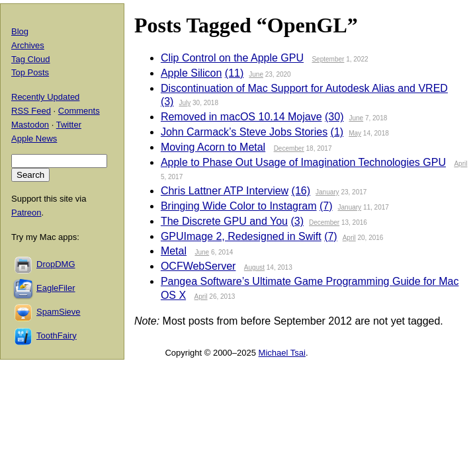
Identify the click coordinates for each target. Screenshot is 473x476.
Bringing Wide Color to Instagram (239, 206)
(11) (234, 73)
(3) (167, 101)
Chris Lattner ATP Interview (225, 191)
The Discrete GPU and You (224, 221)
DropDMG (56, 264)
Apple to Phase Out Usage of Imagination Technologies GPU (303, 162)
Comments (79, 111)
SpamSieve (58, 312)
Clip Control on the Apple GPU (232, 58)
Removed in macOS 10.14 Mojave (241, 117)
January (327, 192)
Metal (174, 251)
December (289, 148)
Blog (20, 31)
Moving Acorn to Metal (213, 147)
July (185, 103)
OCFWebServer (198, 266)
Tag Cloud (31, 59)
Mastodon (30, 125)
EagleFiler (56, 288)
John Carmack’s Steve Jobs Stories (244, 132)
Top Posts (30, 72)
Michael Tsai (282, 353)
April (460, 164)
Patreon (26, 213)
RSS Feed (31, 111)
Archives (28, 45)
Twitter (69, 125)
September (328, 59)
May (355, 133)
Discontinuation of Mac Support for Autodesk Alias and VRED (304, 88)
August (254, 267)
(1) (337, 132)
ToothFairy (57, 336)
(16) (301, 191)
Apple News (34, 139)
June (256, 74)
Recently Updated (45, 97)
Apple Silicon (192, 73)
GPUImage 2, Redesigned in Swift (241, 236)
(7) (326, 206)
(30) (334, 117)
